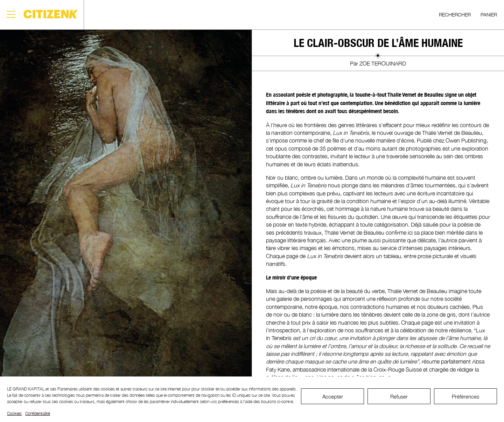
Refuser (399, 396)
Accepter (333, 396)
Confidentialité (38, 413)
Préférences (465, 396)
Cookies (14, 413)
